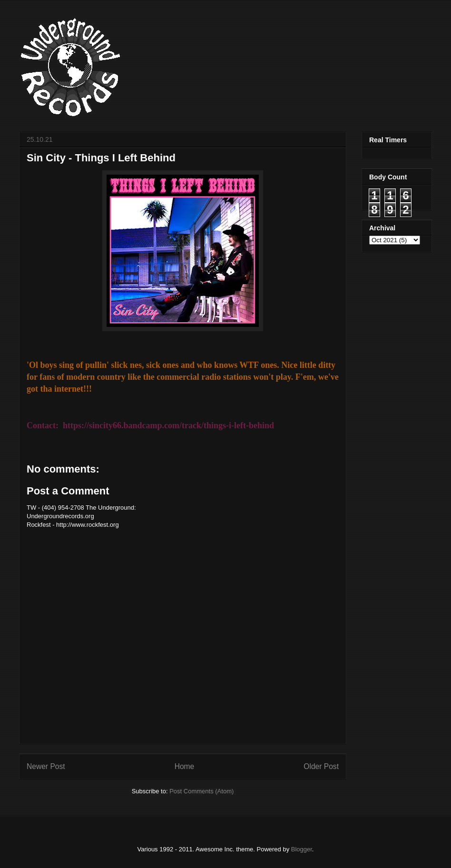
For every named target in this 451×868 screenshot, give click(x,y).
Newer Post (46, 766)
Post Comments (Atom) (201, 791)
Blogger (302, 849)
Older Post (321, 766)
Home (185, 766)
